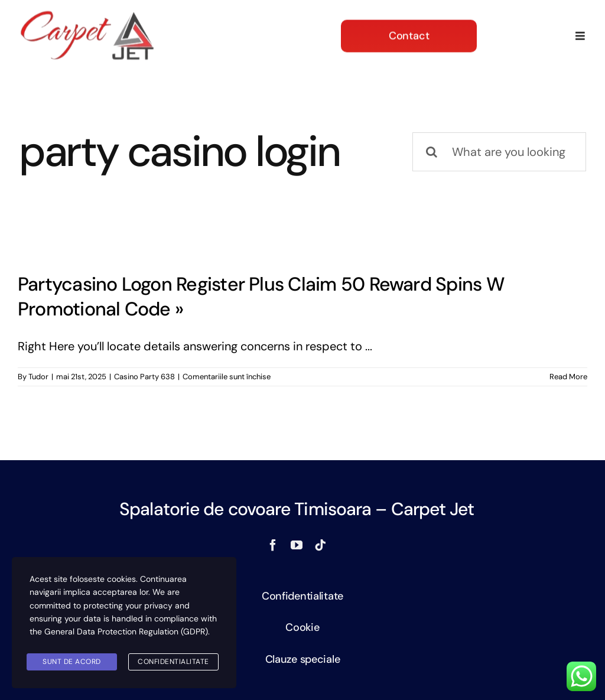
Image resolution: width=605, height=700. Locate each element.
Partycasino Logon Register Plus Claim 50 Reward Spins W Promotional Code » (261, 297)
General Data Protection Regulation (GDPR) (126, 631)
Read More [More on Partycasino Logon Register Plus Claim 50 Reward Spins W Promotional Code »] (568, 377)
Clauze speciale (303, 659)
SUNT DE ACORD (72, 662)
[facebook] (273, 545)
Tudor (38, 377)
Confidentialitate (302, 596)
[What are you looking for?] (499, 152)
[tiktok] (320, 545)
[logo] (87, 14)
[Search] (432, 152)
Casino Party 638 (144, 377)
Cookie (302, 627)
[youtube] (297, 545)
